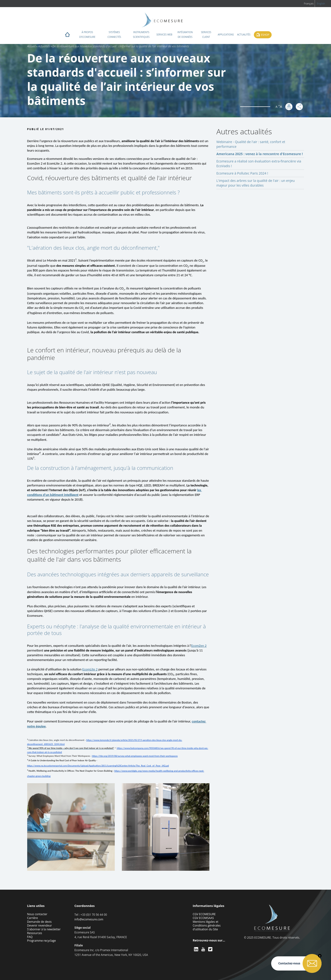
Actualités (244, 35)
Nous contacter (37, 914)
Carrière (33, 918)
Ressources (35, 933)
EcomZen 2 (199, 646)
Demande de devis (40, 922)
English (321, 3)
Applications (226, 35)
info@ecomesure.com (89, 919)
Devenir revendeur (40, 925)
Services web (164, 35)
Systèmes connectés (114, 35)
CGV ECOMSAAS (203, 918)
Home (67, 36)
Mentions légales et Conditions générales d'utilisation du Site (207, 925)
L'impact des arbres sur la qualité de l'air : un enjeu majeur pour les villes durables (256, 183)
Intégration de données (185, 35)
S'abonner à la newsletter (44, 929)
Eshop (265, 35)
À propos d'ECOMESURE (87, 35)
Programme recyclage (42, 941)
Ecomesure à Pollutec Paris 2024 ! (242, 173)
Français (309, 3)
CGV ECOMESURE (204, 914)
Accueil (31, 46)
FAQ (30, 937)
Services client (206, 35)
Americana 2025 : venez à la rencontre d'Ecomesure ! (260, 154)
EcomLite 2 (90, 669)
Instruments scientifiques (141, 35)
